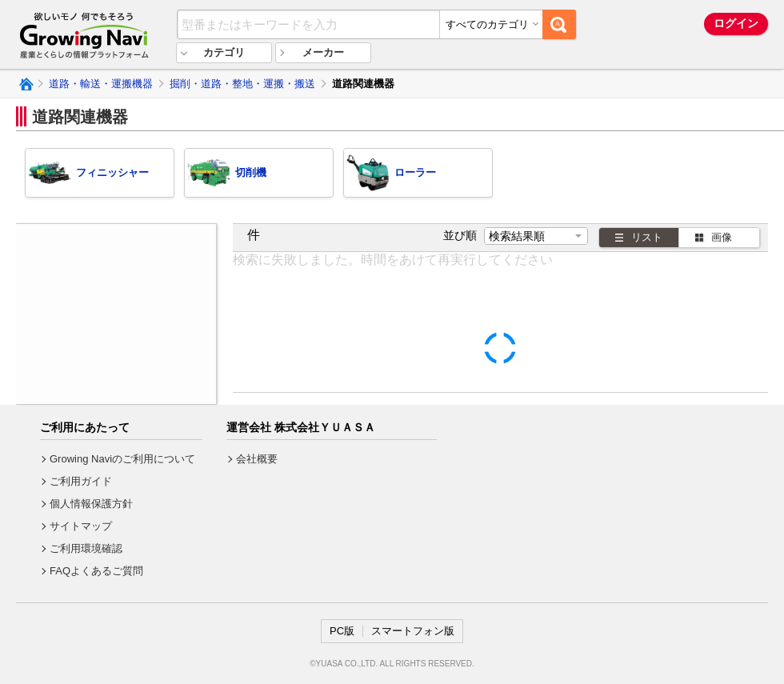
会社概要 (257, 459)
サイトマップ (81, 526)
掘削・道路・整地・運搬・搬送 (242, 84)
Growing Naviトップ (25, 84)
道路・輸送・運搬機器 (101, 84)
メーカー (323, 52)
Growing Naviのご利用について (122, 459)
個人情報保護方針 (91, 504)
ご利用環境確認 (86, 548)
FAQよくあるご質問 (96, 571)
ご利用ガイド (81, 481)
